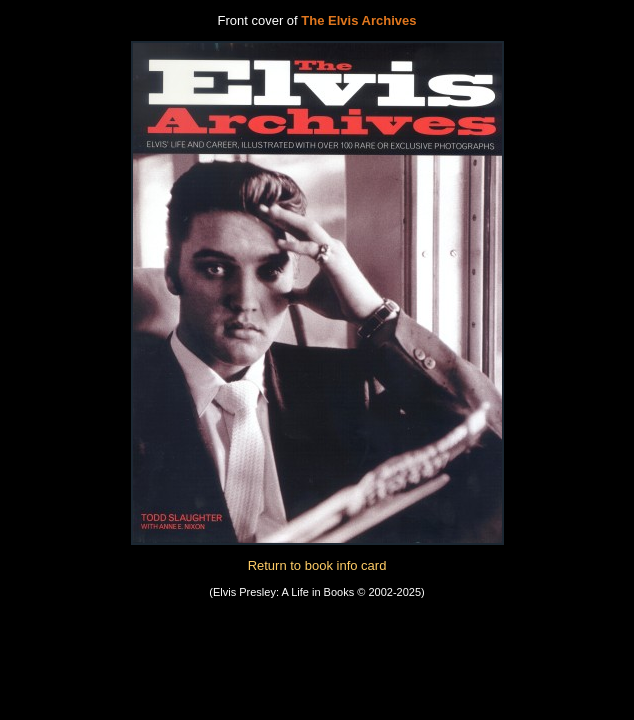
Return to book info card (317, 565)
